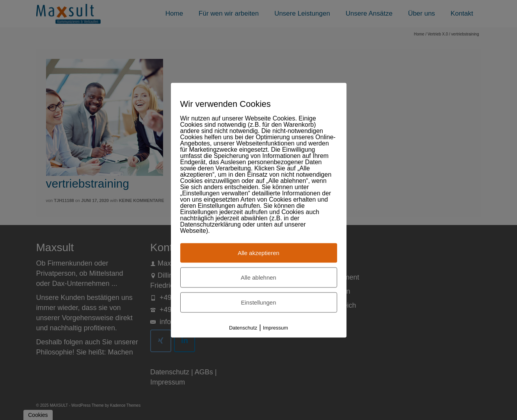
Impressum (275, 327)
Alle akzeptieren (258, 253)
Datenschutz (243, 327)
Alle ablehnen (258, 277)
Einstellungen (258, 302)
